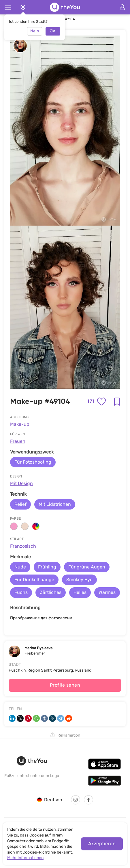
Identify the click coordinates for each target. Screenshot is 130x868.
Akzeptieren (102, 844)
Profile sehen (65, 685)
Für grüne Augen (87, 567)
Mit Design (21, 483)
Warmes (107, 592)
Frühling (47, 567)
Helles (80, 592)
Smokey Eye (79, 580)
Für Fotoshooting (33, 462)
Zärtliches (51, 592)
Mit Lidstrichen (55, 504)
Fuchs (21, 592)
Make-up (20, 424)
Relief (20, 504)
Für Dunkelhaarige (34, 580)
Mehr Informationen (25, 858)
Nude (20, 567)
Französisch (23, 546)
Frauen (18, 441)
